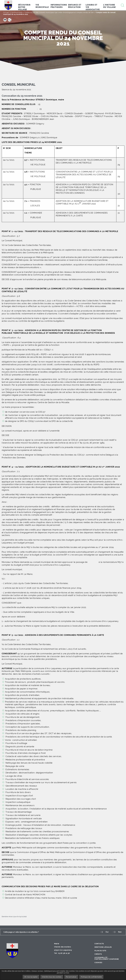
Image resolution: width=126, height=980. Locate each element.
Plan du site (100, 951)
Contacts (99, 944)
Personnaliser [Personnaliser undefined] (71, 977)
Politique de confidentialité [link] (92, 977)
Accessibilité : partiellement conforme (107, 958)
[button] (5, 20)
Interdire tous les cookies (52, 977)
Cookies (98, 963)
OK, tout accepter (31, 977)
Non (120, 932)
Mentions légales (103, 947)
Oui (107, 932)
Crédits (98, 954)
